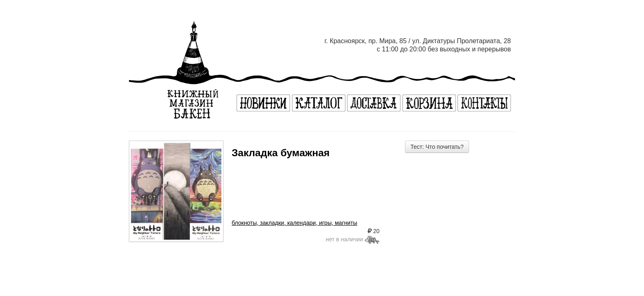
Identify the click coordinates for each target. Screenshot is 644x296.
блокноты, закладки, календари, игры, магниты (294, 223)
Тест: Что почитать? (437, 147)
